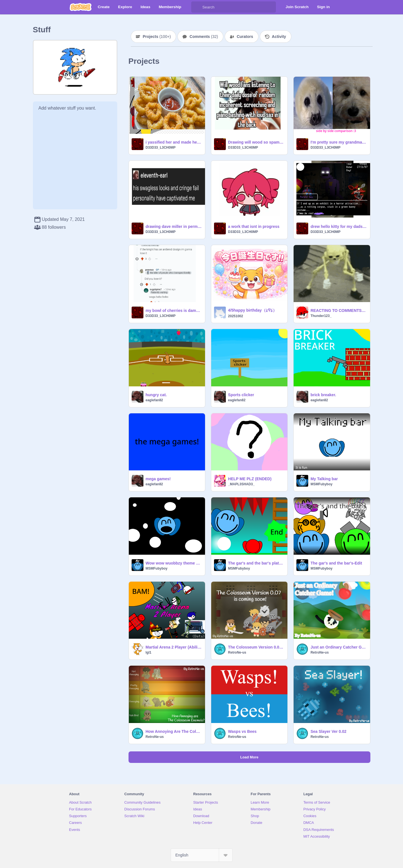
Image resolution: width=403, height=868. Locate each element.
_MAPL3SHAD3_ (241, 484)
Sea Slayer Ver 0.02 (328, 731)
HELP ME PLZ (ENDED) (250, 479)
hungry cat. (156, 395)
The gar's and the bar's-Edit (336, 563)
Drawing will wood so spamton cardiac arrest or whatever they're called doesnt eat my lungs (256, 142)
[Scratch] (81, 7)
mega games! (158, 479)
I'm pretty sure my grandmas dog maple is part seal (338, 142)
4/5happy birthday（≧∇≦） (252, 310)
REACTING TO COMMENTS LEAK (338, 311)
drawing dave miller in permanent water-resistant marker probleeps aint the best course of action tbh (174, 226)
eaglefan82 (154, 400)
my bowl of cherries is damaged (174, 311)
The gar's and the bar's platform (256, 563)
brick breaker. (323, 395)
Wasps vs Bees (242, 731)
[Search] (197, 7)
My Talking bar (324, 479)
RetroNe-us (237, 652)
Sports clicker (241, 395)
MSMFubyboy (321, 484)
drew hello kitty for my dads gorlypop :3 (338, 226)
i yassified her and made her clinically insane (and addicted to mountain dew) (174, 142)
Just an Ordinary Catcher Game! (338, 647)
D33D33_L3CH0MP (161, 148)
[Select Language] (202, 855)
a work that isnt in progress (254, 226)
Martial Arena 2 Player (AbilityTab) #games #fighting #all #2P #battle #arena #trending (174, 647)
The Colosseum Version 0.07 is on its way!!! (256, 647)
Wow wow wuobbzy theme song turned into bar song (174, 563)
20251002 (236, 316)
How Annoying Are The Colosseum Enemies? (174, 731)
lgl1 (149, 652)
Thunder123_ (321, 316)
